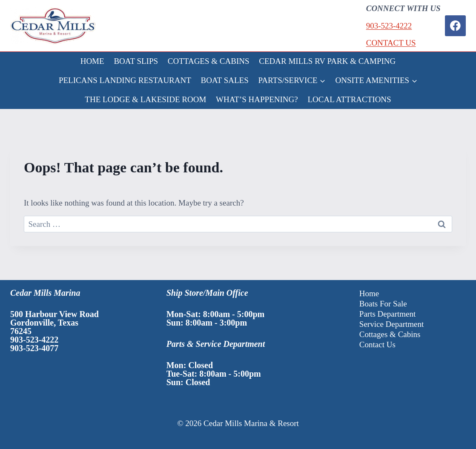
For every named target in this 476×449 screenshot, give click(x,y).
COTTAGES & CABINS (209, 61)
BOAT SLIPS (136, 61)
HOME (92, 61)
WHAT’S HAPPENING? (257, 99)
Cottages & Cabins (390, 334)
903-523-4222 (389, 26)
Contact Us (377, 345)
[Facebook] (455, 26)
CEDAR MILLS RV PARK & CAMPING (327, 61)
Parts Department (387, 314)
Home (369, 293)
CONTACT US (391, 43)
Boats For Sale (383, 304)
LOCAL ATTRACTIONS (350, 99)
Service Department (391, 324)
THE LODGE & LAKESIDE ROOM (145, 99)
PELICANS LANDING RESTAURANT (125, 80)
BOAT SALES (225, 80)
